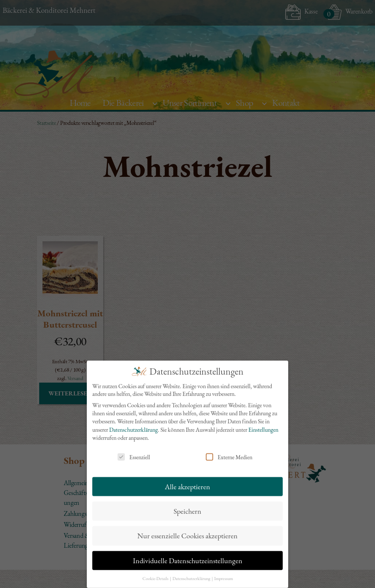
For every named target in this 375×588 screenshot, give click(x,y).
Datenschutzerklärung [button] (192, 573)
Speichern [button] (187, 506)
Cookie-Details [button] (156, 573)
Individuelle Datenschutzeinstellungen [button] (188, 555)
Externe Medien (229, 451)
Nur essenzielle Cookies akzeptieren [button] (187, 530)
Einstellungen (263, 424)
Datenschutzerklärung (133, 424)
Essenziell (134, 451)
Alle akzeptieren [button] (187, 481)
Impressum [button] (224, 573)
